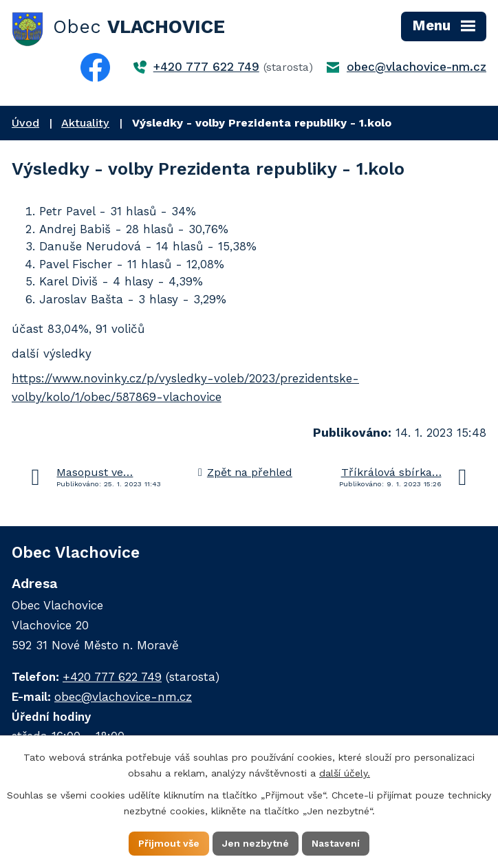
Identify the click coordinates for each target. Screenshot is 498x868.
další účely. (345, 773)
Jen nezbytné (256, 843)
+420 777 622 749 (206, 67)
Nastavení (336, 843)
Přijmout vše (169, 843)
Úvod (25, 123)
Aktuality (85, 123)
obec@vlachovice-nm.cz (416, 67)
